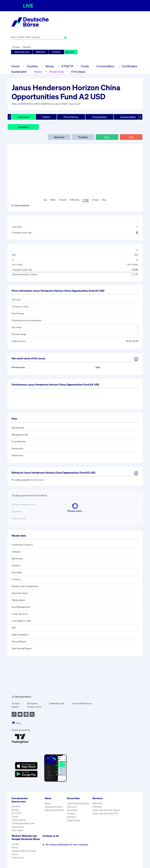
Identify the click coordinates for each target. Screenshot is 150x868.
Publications (73, 820)
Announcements (54, 807)
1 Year (86, 200)
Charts (46, 117)
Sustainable (19, 72)
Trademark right (57, 703)
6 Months (75, 200)
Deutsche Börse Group (24, 851)
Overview (23, 117)
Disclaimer (32, 703)
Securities (72, 810)
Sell (131, 137)
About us (72, 807)
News (38, 72)
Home (15, 66)
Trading (71, 814)
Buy (107, 137)
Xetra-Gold (18, 858)
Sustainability (128, 117)
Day (45, 200)
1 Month (63, 200)
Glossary (72, 817)
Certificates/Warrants (23, 823)
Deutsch (27, 47)
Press (15, 848)
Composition (99, 117)
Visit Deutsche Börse (78, 803)
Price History (71, 117)
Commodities (105, 66)
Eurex (15, 854)
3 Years (95, 200)
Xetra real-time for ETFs (105, 814)
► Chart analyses (20, 205)
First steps (78, 72)
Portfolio (56, 52)
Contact (16, 47)
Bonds (50, 66)
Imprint (15, 707)
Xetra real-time (22, 52)
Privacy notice (34, 707)
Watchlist (41, 52)
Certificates (130, 66)
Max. (104, 200)
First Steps (17, 830)
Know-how (57, 72)
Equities (33, 66)
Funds (85, 66)
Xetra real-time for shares (106, 810)
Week (53, 200)
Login (70, 52)
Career (15, 844)
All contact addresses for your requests (65, 845)
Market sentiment (54, 810)
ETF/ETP (67, 66)
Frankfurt (23, 127)
